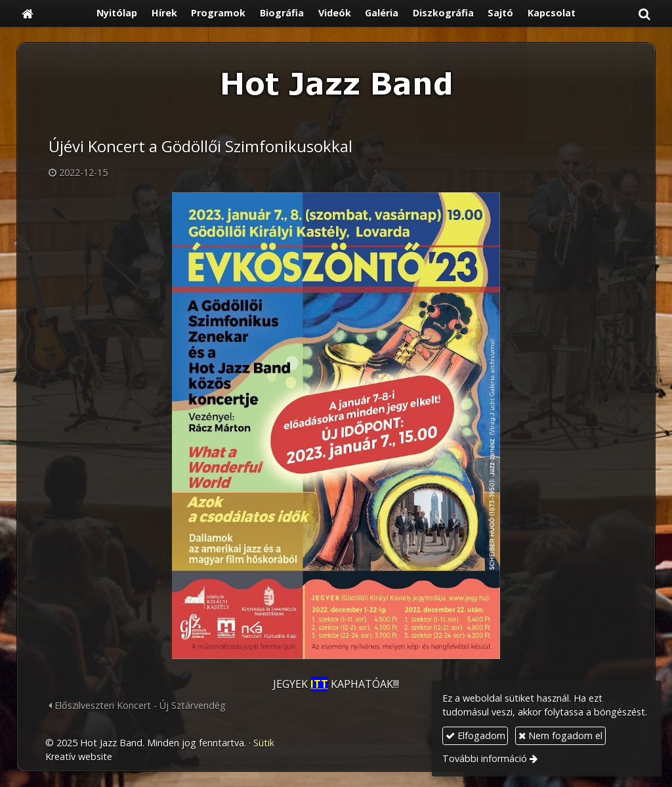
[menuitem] (117, 13)
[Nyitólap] (28, 13)
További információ (485, 758)
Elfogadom (475, 735)
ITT (319, 684)
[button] (644, 13)
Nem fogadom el (560, 735)
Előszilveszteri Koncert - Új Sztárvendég (137, 705)
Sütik (264, 743)
